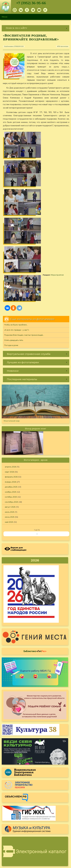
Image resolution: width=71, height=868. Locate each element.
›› (37, 433)
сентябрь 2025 (11, 401)
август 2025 (10, 406)
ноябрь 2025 (11, 391)
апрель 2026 (10, 366)
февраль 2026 (11, 376)
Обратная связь (43, 846)
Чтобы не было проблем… (16, 224)
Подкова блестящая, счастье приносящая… (24, 234)
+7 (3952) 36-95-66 (31, 3)
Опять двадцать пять (14, 239)
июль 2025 (10, 411)
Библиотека (35, 550)
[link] (35, 28)
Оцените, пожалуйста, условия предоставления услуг (35, 771)
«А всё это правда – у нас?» (17, 229)
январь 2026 (10, 381)
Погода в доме (11, 245)
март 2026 (9, 371)
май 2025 (9, 421)
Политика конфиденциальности (50, 843)
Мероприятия (17, 200)
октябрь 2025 (11, 396)
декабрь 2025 (11, 386)
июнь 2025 (10, 416)
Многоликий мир (12, 320)
